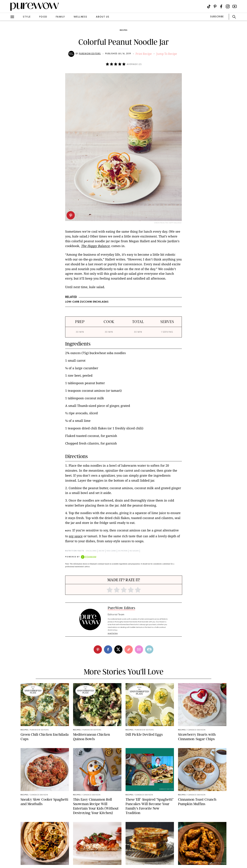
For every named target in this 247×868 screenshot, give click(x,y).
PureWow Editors (90, 54)
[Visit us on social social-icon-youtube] (235, 6)
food (43, 17)
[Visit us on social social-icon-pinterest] (215, 6)
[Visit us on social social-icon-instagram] (228, 6)
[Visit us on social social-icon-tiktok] (209, 6)
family (60, 17)
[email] (139, 649)
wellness (80, 17)
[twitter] (118, 649)
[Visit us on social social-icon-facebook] (221, 6)
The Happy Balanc (94, 246)
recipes (123, 30)
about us (103, 17)
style (27, 17)
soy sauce (76, 536)
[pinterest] (71, 215)
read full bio (113, 633)
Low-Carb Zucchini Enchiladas (87, 302)
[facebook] (108, 649)
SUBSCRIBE (217, 17)
